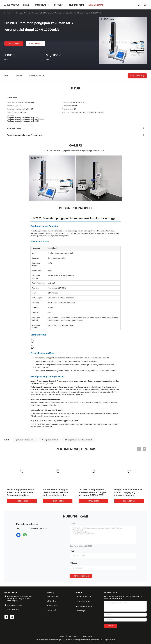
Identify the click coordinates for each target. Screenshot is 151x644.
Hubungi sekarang (81, 576)
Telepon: (74, 563)
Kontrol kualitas (52, 606)
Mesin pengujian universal (29, 13)
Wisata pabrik (51, 601)
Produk (14, 13)
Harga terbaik (14, 43)
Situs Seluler (73, 636)
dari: (72, 551)
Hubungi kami (51, 610)
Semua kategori (80, 611)
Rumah (7, 13)
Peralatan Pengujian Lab (83, 597)
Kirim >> (111, 626)
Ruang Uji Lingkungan (82, 602)
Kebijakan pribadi (87, 636)
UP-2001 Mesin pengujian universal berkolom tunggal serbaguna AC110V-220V (93, 492)
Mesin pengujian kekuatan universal (79, 440)
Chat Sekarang (36, 43)
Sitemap (62, 636)
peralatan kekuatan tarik (25, 440)
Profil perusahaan (53, 597)
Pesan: (73, 523)
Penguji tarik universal (50, 440)
